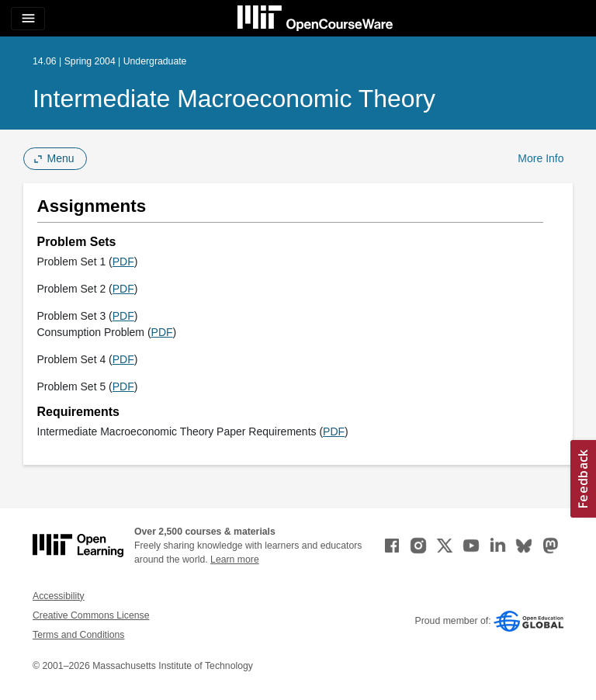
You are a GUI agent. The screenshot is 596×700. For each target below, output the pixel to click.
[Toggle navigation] (28, 19)
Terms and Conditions (78, 635)
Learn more (235, 560)
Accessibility (59, 596)
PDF (123, 262)
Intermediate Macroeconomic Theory (234, 99)
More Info (541, 158)
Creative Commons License (91, 615)
